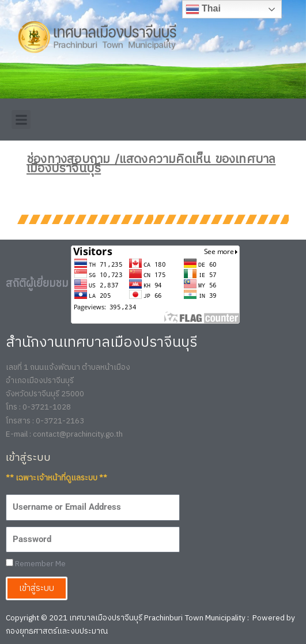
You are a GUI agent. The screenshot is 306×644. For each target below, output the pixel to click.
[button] (21, 120)
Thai (203, 9)
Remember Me (36, 564)
